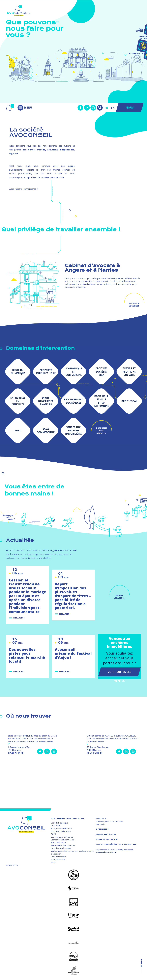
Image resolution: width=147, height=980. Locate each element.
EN (113, 108)
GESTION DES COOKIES (107, 839)
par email (100, 824)
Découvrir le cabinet (134, 305)
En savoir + (19, 618)
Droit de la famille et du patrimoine (59, 858)
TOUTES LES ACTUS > (120, 597)
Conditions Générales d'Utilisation (116, 845)
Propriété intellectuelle (61, 831)
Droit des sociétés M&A (61, 848)
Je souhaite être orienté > (101, 429)
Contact (101, 818)
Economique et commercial (63, 840)
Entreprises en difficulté (61, 828)
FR (106, 108)
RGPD (53, 834)
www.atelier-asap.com (107, 852)
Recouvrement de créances (63, 845)
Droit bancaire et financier (62, 837)
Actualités (102, 829)
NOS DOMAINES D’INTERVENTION (68, 818)
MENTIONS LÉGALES (106, 834)
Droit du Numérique (60, 823)
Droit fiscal (56, 826)
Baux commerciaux (59, 842)
